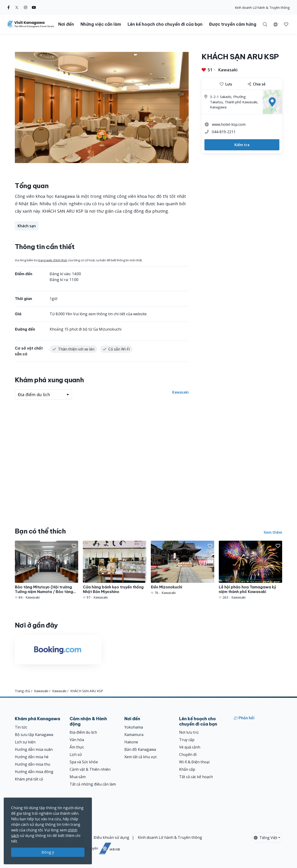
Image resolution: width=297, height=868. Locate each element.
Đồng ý (48, 852)
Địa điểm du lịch (83, 732)
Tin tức (21, 727)
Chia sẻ (257, 84)
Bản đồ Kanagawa (140, 749)
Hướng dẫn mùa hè (32, 757)
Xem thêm (273, 532)
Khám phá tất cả (29, 779)
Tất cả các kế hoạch (196, 777)
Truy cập (187, 740)
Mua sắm (78, 777)
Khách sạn (27, 226)
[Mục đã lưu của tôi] (286, 24)
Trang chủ (23, 691)
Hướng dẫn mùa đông (34, 772)
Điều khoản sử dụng (111, 837)
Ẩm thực (77, 747)
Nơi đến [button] (66, 24)
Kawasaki (228, 70)
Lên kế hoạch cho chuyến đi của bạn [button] (165, 24)
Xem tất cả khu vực (141, 757)
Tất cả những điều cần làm (93, 784)
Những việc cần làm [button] (101, 24)
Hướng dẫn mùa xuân (34, 749)
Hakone (131, 742)
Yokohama (134, 727)
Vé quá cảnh (190, 747)
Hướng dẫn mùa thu (32, 764)
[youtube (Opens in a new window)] (34, 7)
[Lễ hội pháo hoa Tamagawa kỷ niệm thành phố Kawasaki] (250, 570)
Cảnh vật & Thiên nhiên (90, 769)
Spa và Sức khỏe (84, 762)
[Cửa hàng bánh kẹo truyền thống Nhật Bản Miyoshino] (115, 570)
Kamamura (134, 735)
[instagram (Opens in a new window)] (26, 7)
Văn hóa (77, 740)
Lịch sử (76, 754)
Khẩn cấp (187, 769)
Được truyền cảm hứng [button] (233, 24)
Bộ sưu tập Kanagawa (34, 735)
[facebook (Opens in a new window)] (9, 7)
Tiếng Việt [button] (266, 838)
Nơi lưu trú (189, 732)
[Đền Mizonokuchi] (182, 568)
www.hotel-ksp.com (229, 124)
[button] (276, 24)
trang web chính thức (53, 260)
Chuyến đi (188, 754)
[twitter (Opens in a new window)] (17, 7)
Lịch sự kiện (25, 742)
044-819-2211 (224, 132)
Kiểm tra (242, 145)
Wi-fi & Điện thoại (194, 762)
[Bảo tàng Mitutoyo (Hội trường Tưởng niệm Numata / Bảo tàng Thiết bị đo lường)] (47, 570)
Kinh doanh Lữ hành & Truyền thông (262, 8)
